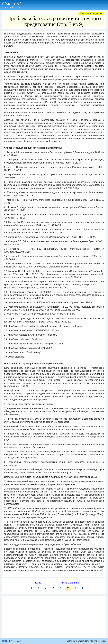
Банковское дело (91, 13)
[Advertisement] (54, 617)
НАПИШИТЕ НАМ (11, 641)
